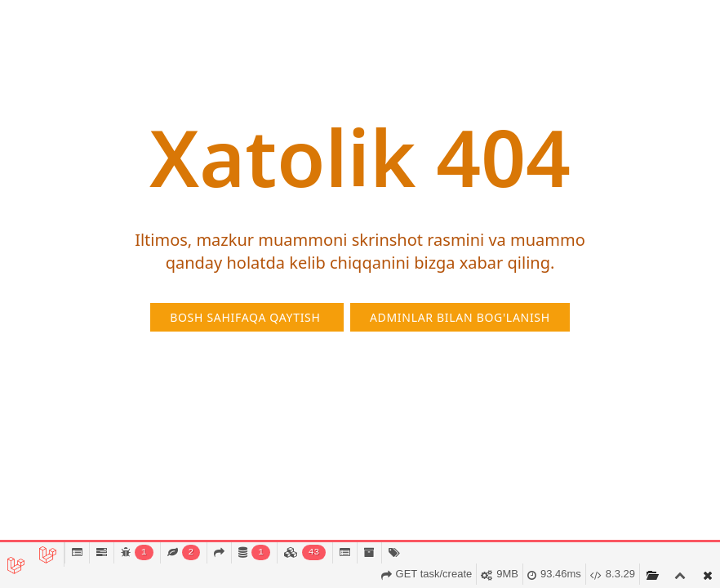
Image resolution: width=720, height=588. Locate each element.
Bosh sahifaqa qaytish (247, 317)
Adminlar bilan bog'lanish (460, 317)
